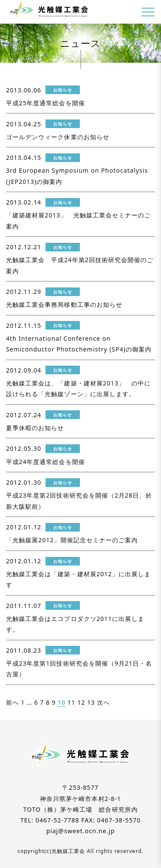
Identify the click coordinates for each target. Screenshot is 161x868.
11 (71, 702)
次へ (103, 702)
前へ (12, 702)
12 (81, 702)
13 (91, 702)
